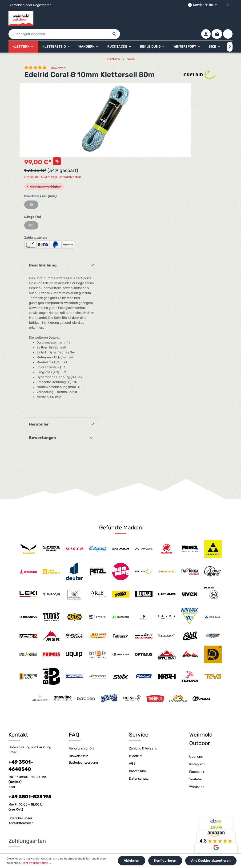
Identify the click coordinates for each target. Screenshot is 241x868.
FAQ (74, 661)
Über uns (196, 682)
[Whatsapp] (132, 842)
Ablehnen (135, 861)
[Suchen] (171, 19)
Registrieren (42, 5)
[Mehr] (228, 19)
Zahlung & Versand (143, 674)
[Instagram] (125, 842)
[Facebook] (109, 842)
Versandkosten (127, 853)
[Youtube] (117, 842)
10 (149, 117)
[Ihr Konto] (203, 19)
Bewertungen (160, 350)
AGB (132, 689)
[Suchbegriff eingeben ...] (115, 19)
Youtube (195, 705)
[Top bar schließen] (227, 5)
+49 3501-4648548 (21, 691)
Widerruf (135, 682)
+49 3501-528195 (30, 722)
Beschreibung (161, 178)
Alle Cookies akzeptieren (212, 861)
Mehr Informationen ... (32, 864)
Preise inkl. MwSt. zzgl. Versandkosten (171, 89)
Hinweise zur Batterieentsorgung (83, 685)
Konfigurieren (167, 861)
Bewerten (58, 55)
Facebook (197, 698)
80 (149, 138)
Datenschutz (139, 704)
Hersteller (157, 337)
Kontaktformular (21, 749)
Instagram (197, 690)
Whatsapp (197, 713)
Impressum (137, 697)
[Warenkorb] (216, 19)
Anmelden (17, 5)
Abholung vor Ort (81, 674)
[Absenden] (228, 812)
